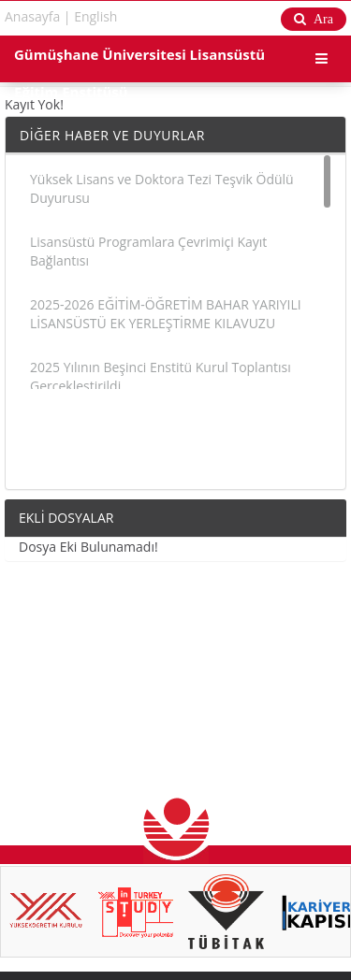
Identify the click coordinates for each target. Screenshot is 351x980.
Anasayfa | (38, 16)
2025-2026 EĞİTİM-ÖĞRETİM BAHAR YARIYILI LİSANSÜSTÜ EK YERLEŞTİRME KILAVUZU (166, 314)
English (95, 16)
